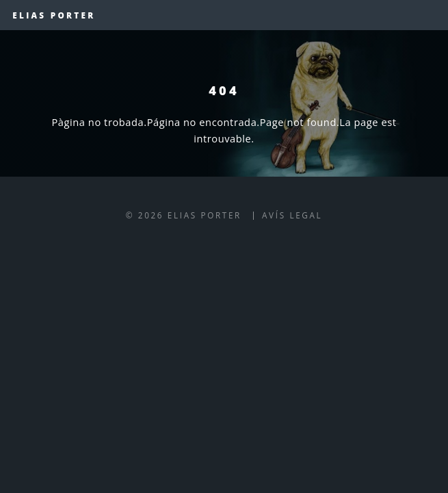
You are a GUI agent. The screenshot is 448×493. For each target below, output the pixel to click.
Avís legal (292, 215)
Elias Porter (54, 15)
